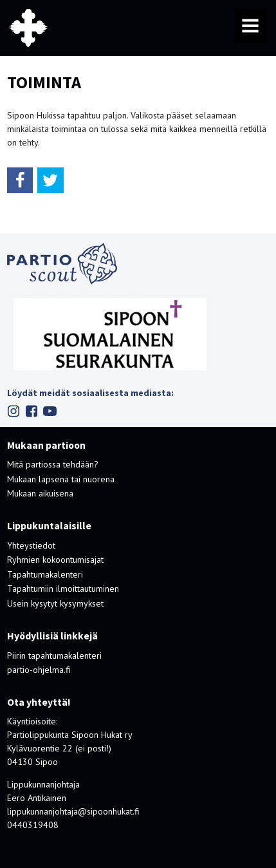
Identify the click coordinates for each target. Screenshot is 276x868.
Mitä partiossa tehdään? (53, 464)
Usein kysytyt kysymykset (55, 603)
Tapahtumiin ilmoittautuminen (63, 589)
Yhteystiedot (31, 545)
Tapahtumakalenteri (45, 574)
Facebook (32, 411)
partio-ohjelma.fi (39, 670)
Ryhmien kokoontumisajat (55, 560)
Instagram (14, 411)
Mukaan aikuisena (40, 493)
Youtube (50, 411)
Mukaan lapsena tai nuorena (61, 479)
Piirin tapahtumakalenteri (54, 656)
